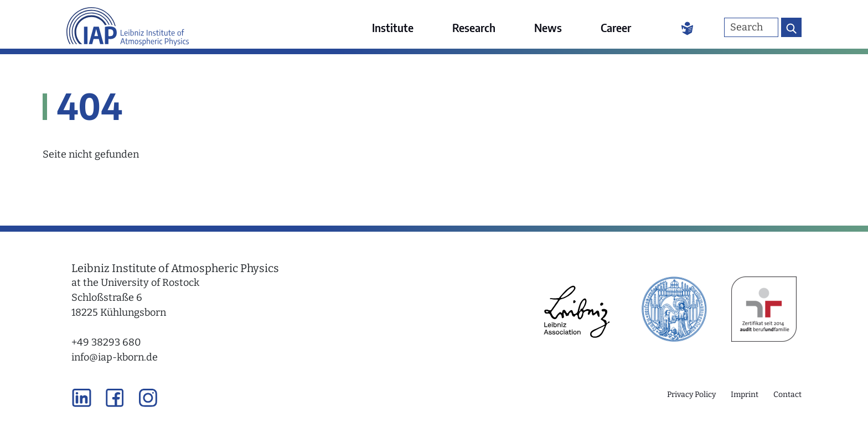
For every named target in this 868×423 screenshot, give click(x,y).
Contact (787, 395)
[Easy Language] (687, 28)
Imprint (745, 395)
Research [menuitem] (474, 27)
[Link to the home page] (128, 25)
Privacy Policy (691, 395)
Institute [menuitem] (393, 27)
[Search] (751, 27)
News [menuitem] (548, 27)
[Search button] (791, 27)
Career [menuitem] (616, 27)
